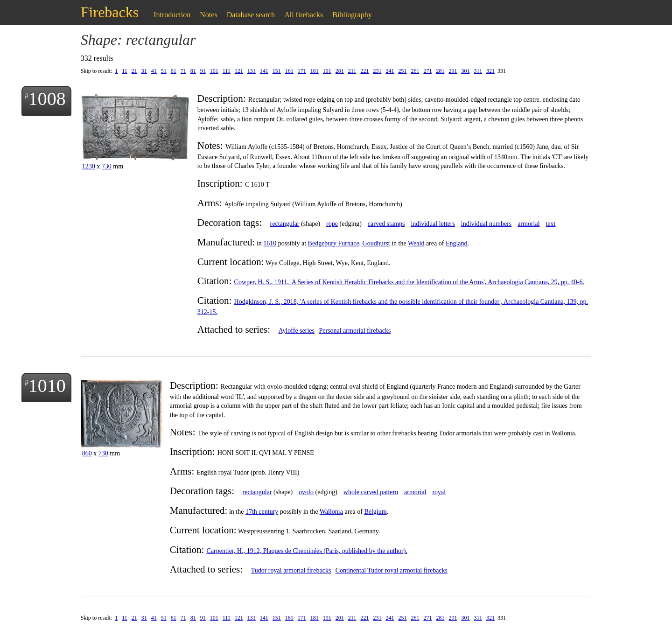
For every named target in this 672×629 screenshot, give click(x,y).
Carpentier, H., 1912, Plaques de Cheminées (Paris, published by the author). (307, 551)
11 (125, 71)
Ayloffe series (297, 331)
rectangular (285, 224)
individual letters (433, 224)
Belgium (375, 512)
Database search (251, 15)
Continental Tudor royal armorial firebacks (392, 570)
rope (332, 224)
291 (453, 71)
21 (134, 71)
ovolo (306, 492)
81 (193, 71)
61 (174, 71)
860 (87, 453)
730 (107, 166)
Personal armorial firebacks (355, 331)
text (550, 224)
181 (315, 71)
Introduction (172, 15)
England (457, 243)
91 (203, 71)
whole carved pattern (371, 492)
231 (377, 71)
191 (327, 71)
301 (465, 71)
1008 (47, 99)
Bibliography (352, 15)
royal (439, 492)
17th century (262, 512)
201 (340, 71)
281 (440, 71)
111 (227, 71)
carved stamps (386, 224)
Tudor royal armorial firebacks (291, 570)
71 (183, 71)
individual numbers (486, 224)
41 (154, 71)
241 (390, 71)
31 (144, 71)
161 (289, 71)
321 (490, 71)
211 (352, 71)
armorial (528, 224)
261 (415, 71)
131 (252, 71)
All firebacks (304, 15)
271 (427, 71)
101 (214, 71)
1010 (47, 386)
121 (239, 71)
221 (364, 71)
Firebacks (110, 12)
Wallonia (331, 512)
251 (402, 71)
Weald (416, 243)
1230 (89, 166)
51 (164, 71)
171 (302, 71)
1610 (270, 243)
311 (478, 71)
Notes (208, 15)
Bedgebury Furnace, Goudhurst (349, 243)
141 (264, 71)
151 (277, 71)
